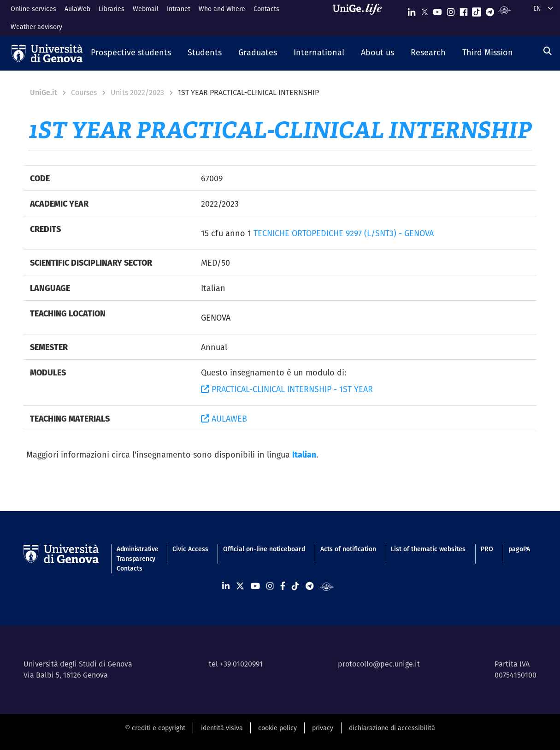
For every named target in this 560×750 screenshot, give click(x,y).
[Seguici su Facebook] (464, 10)
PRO (487, 549)
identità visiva (222, 728)
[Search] (548, 51)
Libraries (112, 9)
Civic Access (190, 549)
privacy (323, 728)
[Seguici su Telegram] (490, 10)
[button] (131, 53)
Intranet (179, 9)
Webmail (146, 9)
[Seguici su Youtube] (437, 10)
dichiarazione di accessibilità (392, 728)
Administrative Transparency (137, 554)
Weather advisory (36, 27)
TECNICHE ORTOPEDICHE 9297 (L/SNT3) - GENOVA (344, 233)
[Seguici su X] (424, 10)
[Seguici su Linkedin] (412, 10)
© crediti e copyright (155, 728)
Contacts (266, 9)
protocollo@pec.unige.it (379, 664)
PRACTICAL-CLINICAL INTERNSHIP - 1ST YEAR (287, 389)
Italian (304, 455)
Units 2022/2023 (137, 92)
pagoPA (519, 549)
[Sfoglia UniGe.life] (360, 18)
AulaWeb (77, 9)
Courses (84, 92)
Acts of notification (348, 549)
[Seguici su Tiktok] (477, 10)
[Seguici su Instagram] (451, 10)
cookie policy (277, 728)
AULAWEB (224, 419)
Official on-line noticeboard (264, 549)
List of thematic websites (428, 549)
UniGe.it (44, 92)
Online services (33, 9)
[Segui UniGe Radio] (504, 10)
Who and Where (222, 9)
